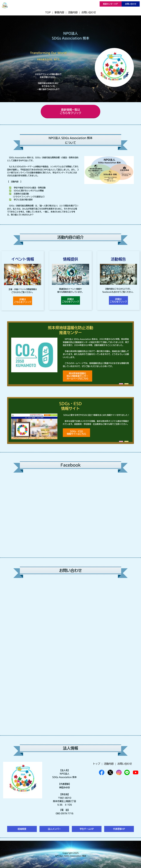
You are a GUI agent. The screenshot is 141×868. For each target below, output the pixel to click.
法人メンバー (54, 829)
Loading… (70, 655)
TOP (48, 12)
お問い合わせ (131, 4)
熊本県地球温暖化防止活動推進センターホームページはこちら (78, 376)
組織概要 (22, 829)
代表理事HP (119, 829)
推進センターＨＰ (111, 4)
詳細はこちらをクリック (23, 301)
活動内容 (73, 12)
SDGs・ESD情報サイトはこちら (76, 433)
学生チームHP (87, 829)
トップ (97, 764)
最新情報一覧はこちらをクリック (70, 111)
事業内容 (59, 12)
